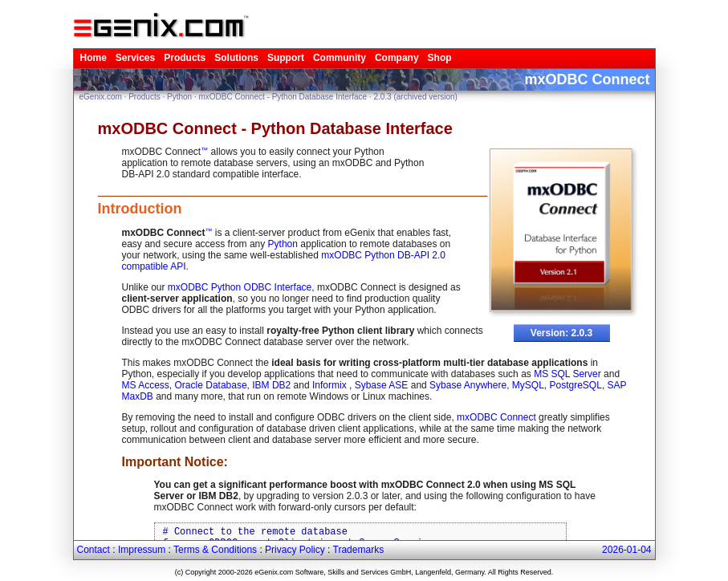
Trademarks (359, 550)
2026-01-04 (626, 550)
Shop (440, 58)
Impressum (142, 550)
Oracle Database (211, 385)
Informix (331, 385)
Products (185, 58)
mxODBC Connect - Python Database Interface (283, 97)
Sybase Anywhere (468, 385)
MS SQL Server (567, 374)
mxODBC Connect (496, 417)
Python (179, 97)
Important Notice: (175, 462)
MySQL (528, 385)
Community (340, 58)
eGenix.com (101, 97)
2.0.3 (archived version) (415, 97)
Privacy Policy (295, 550)
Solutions (236, 58)
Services (135, 58)
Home (94, 58)
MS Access (146, 385)
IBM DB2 (271, 385)
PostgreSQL (576, 385)
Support (286, 58)
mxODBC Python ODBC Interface (240, 287)
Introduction (140, 209)
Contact (94, 550)
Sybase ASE (382, 385)
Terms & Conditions (215, 550)
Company (397, 58)
